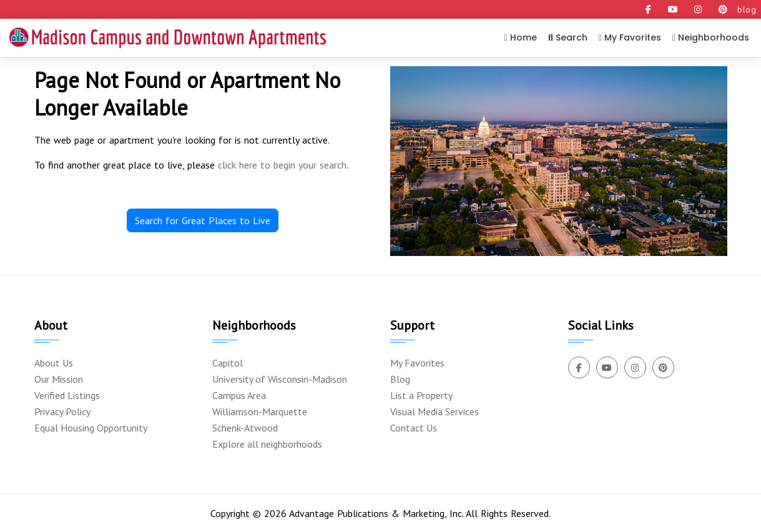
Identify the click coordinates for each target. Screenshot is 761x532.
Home (521, 37)
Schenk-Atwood (245, 428)
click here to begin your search (282, 165)
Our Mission (59, 379)
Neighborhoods (711, 37)
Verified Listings (67, 395)
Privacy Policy (62, 411)
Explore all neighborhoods (267, 444)
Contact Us (414, 428)
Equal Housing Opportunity (91, 428)
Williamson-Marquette (260, 411)
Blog (400, 379)
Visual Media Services (435, 411)
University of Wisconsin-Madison (280, 379)
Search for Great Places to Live (203, 220)
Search (568, 37)
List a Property (421, 395)
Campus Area (239, 395)
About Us (54, 363)
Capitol (228, 363)
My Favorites (630, 37)
